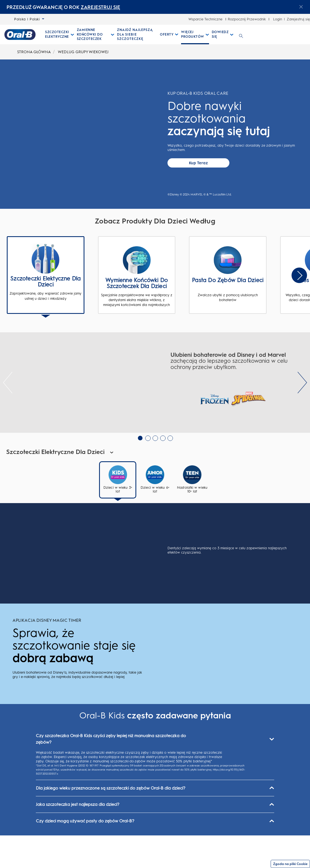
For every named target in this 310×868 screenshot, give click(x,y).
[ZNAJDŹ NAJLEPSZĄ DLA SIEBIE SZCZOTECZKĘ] (137, 34)
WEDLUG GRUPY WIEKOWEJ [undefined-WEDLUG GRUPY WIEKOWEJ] (83, 52)
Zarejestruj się (298, 19)
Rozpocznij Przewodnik (247, 19)
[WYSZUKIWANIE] (241, 34)
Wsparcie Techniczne (205, 19)
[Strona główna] (20, 34)
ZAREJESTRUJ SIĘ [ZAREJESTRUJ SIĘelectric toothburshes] (100, 7)
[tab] (118, 507)
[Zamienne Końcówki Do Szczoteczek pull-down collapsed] (96, 34)
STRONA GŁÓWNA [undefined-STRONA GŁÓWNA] (34, 52)
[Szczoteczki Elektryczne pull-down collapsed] (60, 34)
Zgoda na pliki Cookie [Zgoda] (290, 864)
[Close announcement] (301, 7)
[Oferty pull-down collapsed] (169, 34)
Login (278, 19)
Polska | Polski (29, 19)
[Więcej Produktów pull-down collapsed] (195, 34)
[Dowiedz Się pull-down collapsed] (223, 34)
